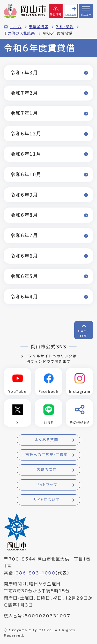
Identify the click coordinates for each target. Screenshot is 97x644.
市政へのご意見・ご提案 (47, 455)
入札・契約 (65, 27)
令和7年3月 (24, 72)
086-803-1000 (35, 573)
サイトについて (46, 500)
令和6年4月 (24, 297)
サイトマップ (46, 485)
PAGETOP (84, 333)
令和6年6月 (24, 256)
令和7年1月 (24, 113)
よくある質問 (47, 440)
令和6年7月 (24, 235)
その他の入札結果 (20, 33)
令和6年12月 (26, 133)
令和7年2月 (24, 93)
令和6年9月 (24, 195)
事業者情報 (39, 27)
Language (71, 15)
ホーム (16, 27)
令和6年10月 (26, 174)
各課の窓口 (47, 470)
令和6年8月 (24, 215)
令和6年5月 (24, 276)
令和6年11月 (26, 154)
